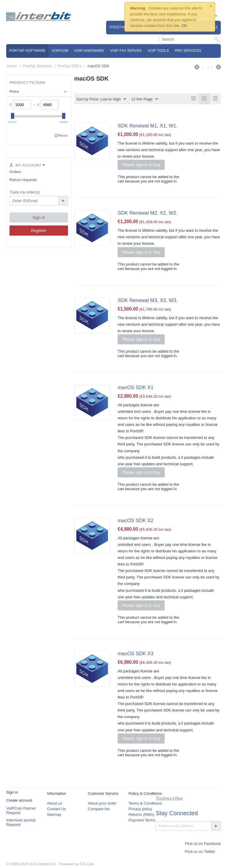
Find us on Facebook (203, 844)
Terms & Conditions (145, 803)
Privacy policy (140, 809)
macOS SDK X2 (136, 521)
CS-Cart (87, 864)
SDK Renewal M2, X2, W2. (148, 213)
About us (55, 803)
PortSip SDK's (69, 66)
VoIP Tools (158, 51)
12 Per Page (145, 99)
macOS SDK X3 (136, 654)
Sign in (39, 218)
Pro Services (188, 51)
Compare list (99, 809)
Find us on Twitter (200, 852)
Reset (63, 135)
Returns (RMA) (141, 815)
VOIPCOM (60, 51)
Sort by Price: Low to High (101, 99)
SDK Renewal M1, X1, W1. (148, 126)
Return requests (23, 180)
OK (184, 26)
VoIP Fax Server (126, 51)
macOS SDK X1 (136, 387)
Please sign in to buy (141, 165)
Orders (15, 172)
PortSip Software (27, 51)
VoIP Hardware (89, 51)
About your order (102, 803)
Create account (19, 800)
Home (12, 66)
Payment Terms (142, 820)
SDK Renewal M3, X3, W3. (148, 300)
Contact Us (56, 809)
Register (39, 231)
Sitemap (54, 815)
